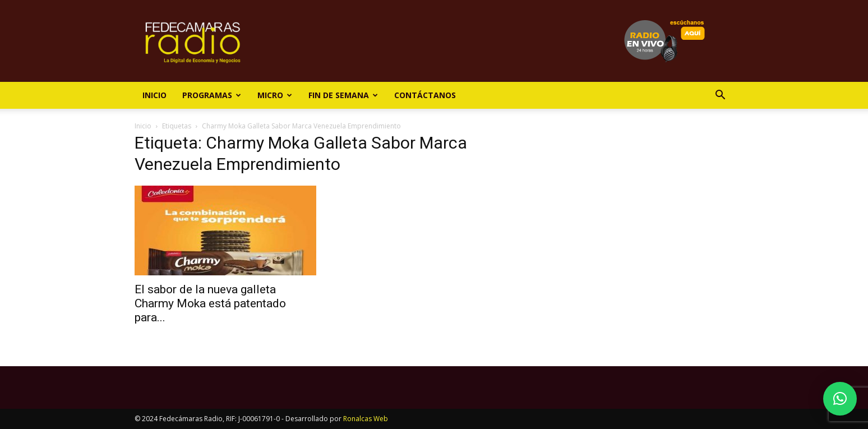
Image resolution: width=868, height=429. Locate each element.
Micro (275, 95)
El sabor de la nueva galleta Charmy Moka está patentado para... (210, 303)
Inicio (154, 95)
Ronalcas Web (366, 419)
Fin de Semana (343, 95)
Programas (212, 95)
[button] (720, 96)
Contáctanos (425, 95)
